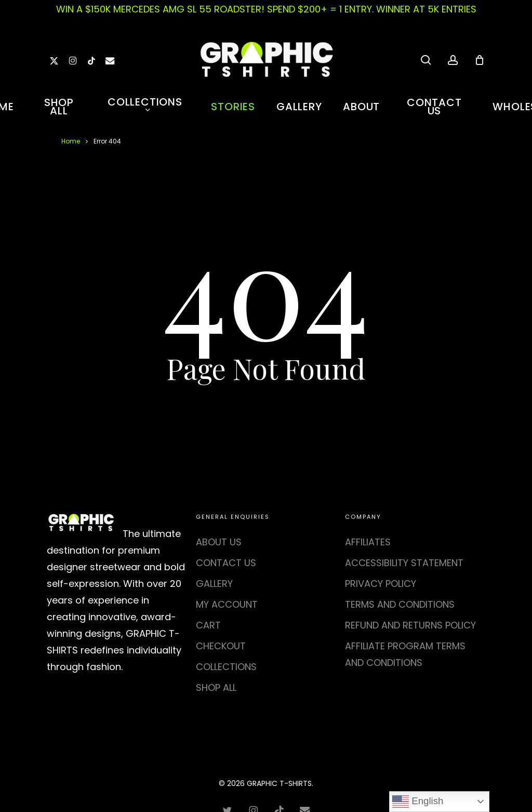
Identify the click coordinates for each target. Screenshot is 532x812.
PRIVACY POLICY (381, 584)
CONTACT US (226, 563)
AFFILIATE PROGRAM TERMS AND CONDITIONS (405, 654)
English (418, 802)
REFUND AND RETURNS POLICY (410, 625)
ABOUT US (219, 542)
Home (71, 141)
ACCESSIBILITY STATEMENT (404, 563)
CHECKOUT (221, 646)
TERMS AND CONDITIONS (400, 604)
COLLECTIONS (226, 667)
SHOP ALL (216, 687)
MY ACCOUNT (227, 604)
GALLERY (214, 584)
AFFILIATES (368, 542)
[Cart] (480, 60)
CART (208, 625)
